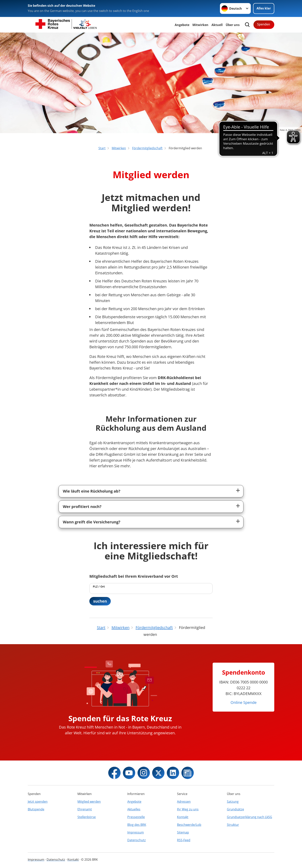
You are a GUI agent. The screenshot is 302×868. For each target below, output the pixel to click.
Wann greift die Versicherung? (92, 522)
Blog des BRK (137, 825)
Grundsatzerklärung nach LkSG (250, 817)
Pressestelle (136, 817)
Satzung (233, 802)
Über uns (233, 25)
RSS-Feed (184, 840)
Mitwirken (200, 25)
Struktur (233, 825)
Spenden (264, 24)
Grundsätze (235, 809)
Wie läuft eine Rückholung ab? (92, 491)
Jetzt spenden (38, 802)
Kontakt (183, 817)
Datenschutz (137, 840)
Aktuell (217, 25)
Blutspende (36, 809)
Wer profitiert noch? (82, 507)
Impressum (136, 832)
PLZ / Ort (99, 586)
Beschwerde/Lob (189, 825)
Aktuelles (134, 809)
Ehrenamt (85, 809)
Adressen (184, 802)
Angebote (182, 25)
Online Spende (244, 702)
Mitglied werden (89, 802)
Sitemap (183, 832)
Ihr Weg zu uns (188, 809)
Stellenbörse (87, 817)
